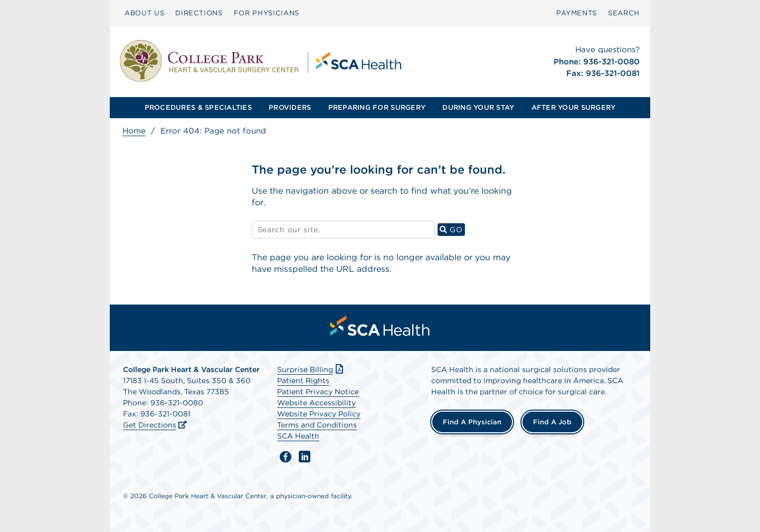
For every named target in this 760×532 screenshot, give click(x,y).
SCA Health (298, 436)
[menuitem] (144, 13)
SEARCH (624, 13)
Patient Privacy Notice (318, 392)
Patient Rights (303, 381)
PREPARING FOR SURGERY (377, 107)
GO (452, 229)
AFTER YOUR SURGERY (574, 107)
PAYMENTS (577, 13)
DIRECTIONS (199, 13)
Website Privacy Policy (319, 414)
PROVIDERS (290, 107)
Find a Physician (472, 422)
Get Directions (150, 425)
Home (134, 131)
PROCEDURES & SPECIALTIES (198, 107)
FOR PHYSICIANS (267, 13)
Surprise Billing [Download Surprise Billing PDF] (311, 369)
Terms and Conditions (317, 425)
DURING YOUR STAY (478, 107)
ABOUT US (144, 13)
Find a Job (552, 422)
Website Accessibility (316, 403)
